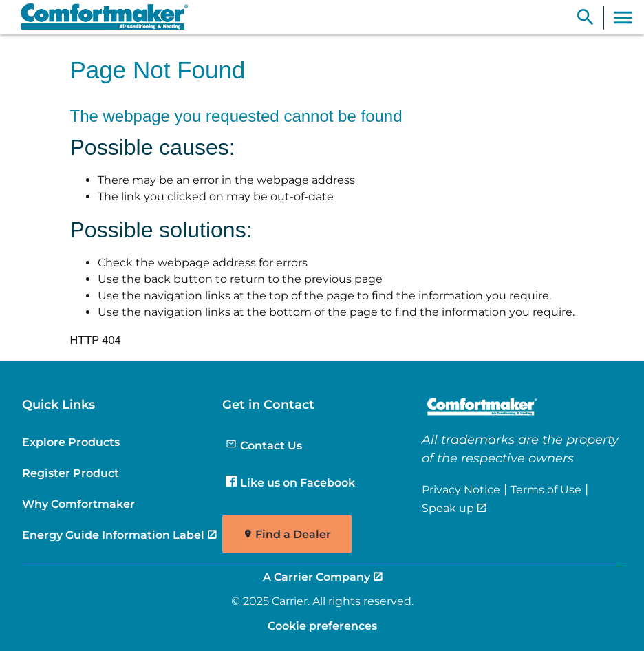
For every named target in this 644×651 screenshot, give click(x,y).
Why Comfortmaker (78, 504)
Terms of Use (546, 489)
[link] (98, 17)
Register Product (71, 473)
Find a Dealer (293, 534)
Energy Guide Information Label (113, 535)
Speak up (448, 508)
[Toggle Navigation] (623, 18)
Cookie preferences (322, 626)
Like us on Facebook (290, 482)
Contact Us (264, 445)
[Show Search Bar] (586, 18)
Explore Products (71, 442)
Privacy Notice (461, 489)
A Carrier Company (316, 577)
